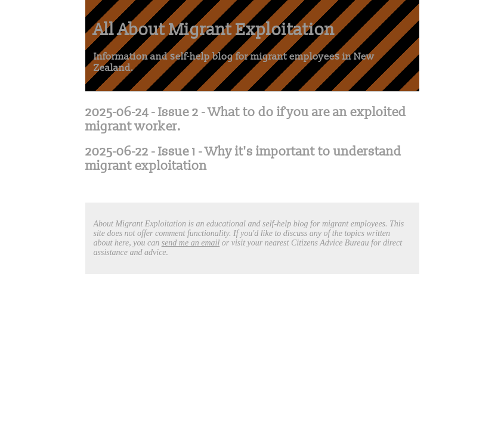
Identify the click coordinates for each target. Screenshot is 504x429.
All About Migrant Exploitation (214, 29)
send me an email (191, 243)
